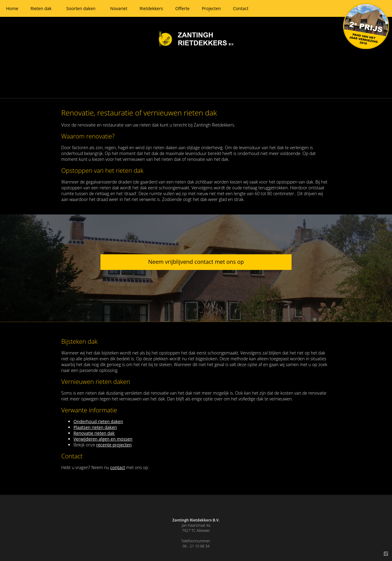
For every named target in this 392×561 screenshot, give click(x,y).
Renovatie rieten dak (94, 433)
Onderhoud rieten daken (98, 421)
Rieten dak (41, 8)
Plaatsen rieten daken (95, 427)
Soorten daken (81, 8)
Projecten (211, 8)
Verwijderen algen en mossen (103, 439)
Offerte (182, 8)
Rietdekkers (151, 8)
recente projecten (114, 445)
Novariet (119, 8)
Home (12, 8)
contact (118, 467)
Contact (241, 8)
